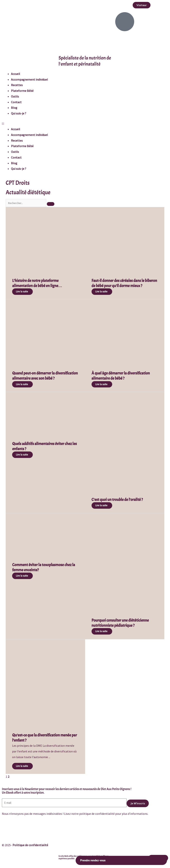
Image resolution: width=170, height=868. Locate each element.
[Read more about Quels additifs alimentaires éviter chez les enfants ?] (22, 455)
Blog (14, 108)
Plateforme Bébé (22, 91)
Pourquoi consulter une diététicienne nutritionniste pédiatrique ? (120, 623)
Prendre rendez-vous (121, 860)
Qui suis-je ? (19, 113)
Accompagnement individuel (29, 79)
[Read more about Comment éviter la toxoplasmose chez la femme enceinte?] (22, 576)
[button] (142, 5)
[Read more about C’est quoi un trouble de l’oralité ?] (102, 505)
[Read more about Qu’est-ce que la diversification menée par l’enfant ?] (22, 766)
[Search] (51, 204)
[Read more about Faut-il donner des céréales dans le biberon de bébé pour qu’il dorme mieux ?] (102, 292)
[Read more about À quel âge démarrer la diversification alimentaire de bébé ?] (102, 384)
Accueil (16, 74)
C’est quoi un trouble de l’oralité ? (117, 500)
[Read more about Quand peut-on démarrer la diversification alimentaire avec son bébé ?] (22, 384)
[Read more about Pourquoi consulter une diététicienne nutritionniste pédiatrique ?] (102, 631)
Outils (15, 96)
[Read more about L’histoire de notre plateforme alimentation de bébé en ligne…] (22, 292)
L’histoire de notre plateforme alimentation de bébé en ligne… (37, 283)
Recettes (17, 85)
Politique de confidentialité (30, 845)
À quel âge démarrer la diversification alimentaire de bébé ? (121, 376)
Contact (16, 102)
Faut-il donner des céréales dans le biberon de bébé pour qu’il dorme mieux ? (124, 283)
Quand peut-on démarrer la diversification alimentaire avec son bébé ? (45, 376)
